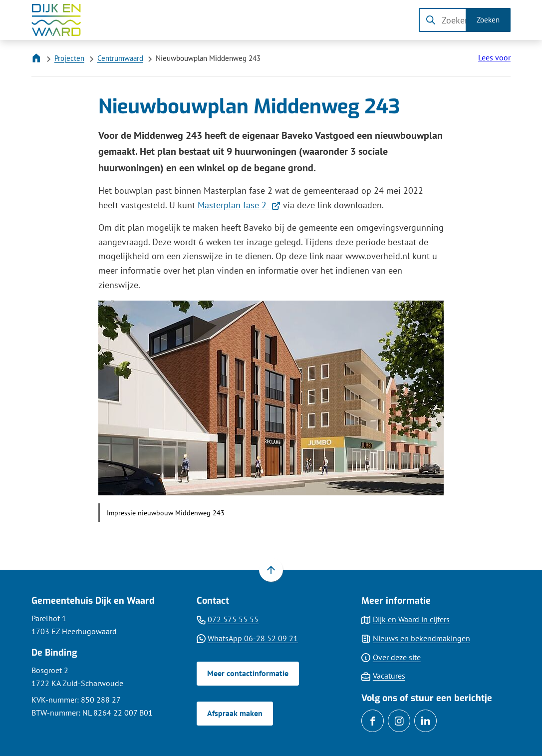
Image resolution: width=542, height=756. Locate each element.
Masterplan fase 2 (239, 205)
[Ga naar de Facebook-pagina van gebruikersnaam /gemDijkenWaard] (373, 721)
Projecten (69, 58)
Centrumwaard (120, 58)
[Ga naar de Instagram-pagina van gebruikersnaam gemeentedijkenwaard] (399, 721)
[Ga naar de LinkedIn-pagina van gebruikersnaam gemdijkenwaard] (425, 721)
